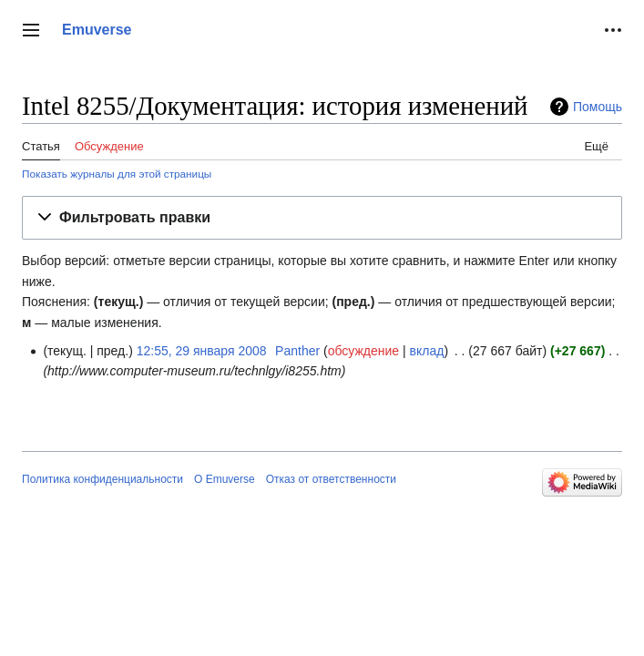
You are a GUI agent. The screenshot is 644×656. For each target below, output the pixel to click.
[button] (31, 30)
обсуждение (363, 351)
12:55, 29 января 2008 (202, 351)
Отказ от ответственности (331, 479)
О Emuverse (225, 479)
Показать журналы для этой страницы (117, 174)
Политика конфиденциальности (102, 479)
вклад (427, 351)
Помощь (598, 107)
